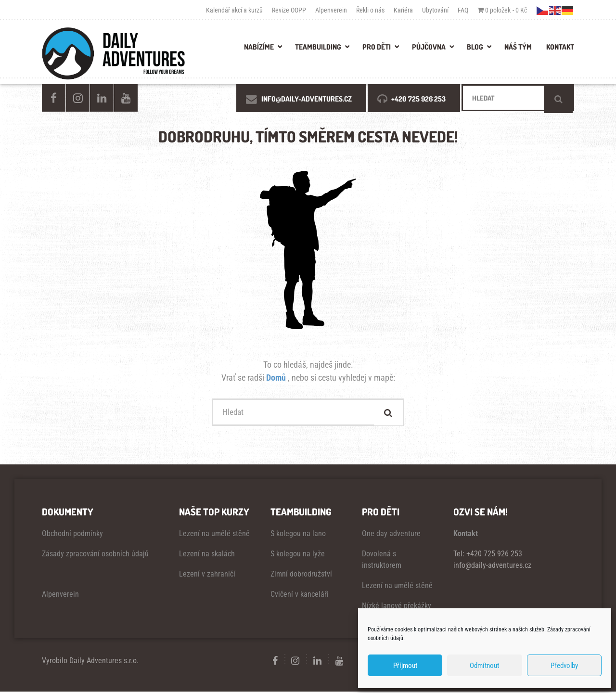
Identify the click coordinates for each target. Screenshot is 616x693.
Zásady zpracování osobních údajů (95, 555)
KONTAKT (560, 47)
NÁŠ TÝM (518, 47)
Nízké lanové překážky (397, 607)
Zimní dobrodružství (301, 575)
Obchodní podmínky (72, 535)
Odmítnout (484, 666)
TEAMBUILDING (318, 47)
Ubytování (435, 10)
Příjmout (405, 666)
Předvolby (564, 666)
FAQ (463, 10)
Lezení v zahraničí (207, 575)
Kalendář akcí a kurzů (234, 10)
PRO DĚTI (377, 47)
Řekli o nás (370, 10)
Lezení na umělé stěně (214, 535)
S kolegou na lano (298, 535)
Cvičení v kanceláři (300, 596)
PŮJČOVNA (429, 47)
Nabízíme (259, 47)
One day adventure (391, 535)
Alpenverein (331, 10)
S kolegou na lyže (298, 555)
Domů (277, 378)
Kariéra (403, 10)
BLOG (475, 47)
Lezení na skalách (207, 555)
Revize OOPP (289, 10)
